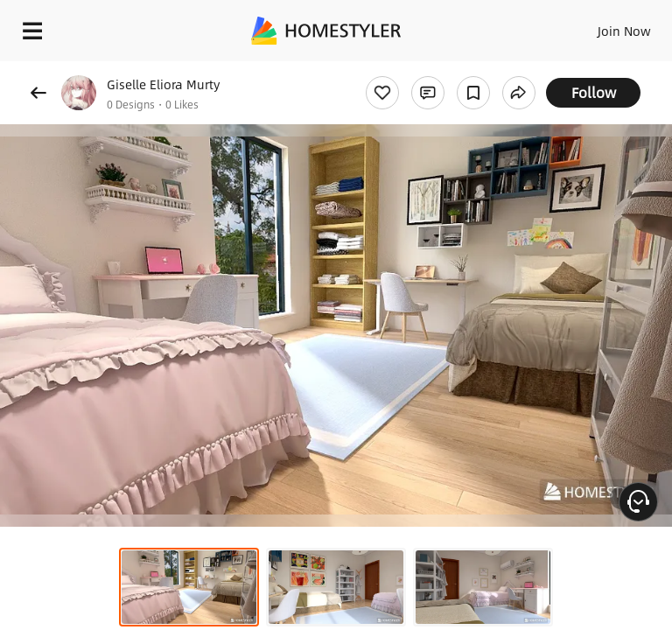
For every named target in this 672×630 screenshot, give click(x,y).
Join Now (624, 31)
